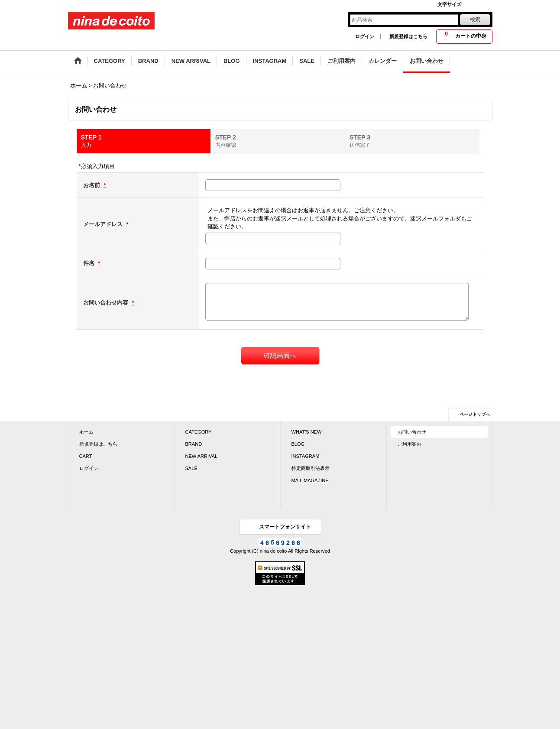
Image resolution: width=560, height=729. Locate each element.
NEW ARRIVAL (202, 456)
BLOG (298, 444)
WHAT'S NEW (307, 432)
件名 (90, 263)
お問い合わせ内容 (107, 303)
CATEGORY (199, 432)
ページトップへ (475, 414)
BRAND (194, 444)
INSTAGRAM (306, 456)
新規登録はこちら (408, 36)
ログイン (365, 36)
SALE (191, 468)
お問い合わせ (412, 432)
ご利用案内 (409, 444)
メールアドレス (104, 224)
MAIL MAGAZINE (310, 480)
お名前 (92, 185)
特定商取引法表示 (311, 468)
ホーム (86, 432)
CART (86, 456)
